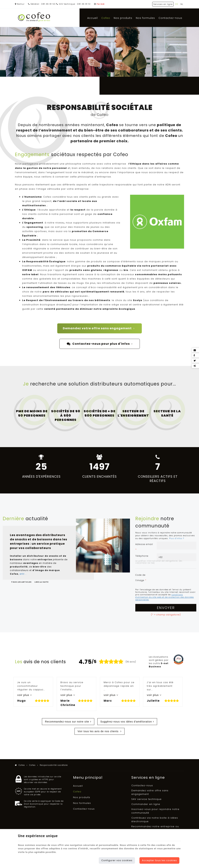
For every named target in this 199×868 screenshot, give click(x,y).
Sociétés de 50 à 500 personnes (66, 415)
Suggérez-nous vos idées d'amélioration (126, 722)
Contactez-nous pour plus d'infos (100, 344)
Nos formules (145, 18)
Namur (20, 4)
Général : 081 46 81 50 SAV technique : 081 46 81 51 (59, 4)
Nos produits (123, 18)
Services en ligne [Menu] (148, 777)
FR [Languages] (177, 4)
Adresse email (144, 547)
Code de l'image (141, 578)
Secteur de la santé (167, 413)
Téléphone (142, 556)
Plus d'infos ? (177, 538)
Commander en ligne (146, 804)
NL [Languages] (182, 4)
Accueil (92, 18)
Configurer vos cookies (117, 860)
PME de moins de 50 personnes (32, 413)
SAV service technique (146, 799)
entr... (23, 574)
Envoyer (166, 608)
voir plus (24, 695)
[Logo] (34, 17)
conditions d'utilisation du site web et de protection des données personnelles (165, 597)
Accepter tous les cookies (159, 860)
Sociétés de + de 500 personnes (99, 413)
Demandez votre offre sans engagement (99, 328)
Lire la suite (41, 582)
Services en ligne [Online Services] (163, 4)
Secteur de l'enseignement (133, 413)
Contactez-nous (170, 18)
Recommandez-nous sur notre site (67, 722)
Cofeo (106, 18)
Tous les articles (22, 582)
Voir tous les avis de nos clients (98, 731)
